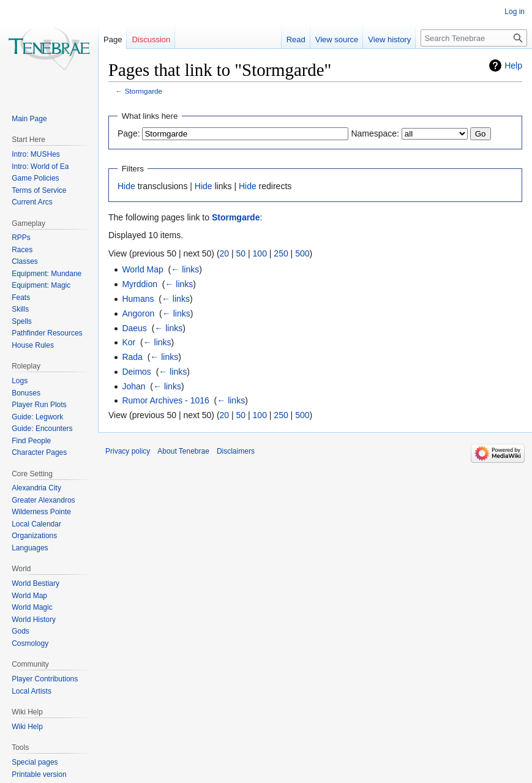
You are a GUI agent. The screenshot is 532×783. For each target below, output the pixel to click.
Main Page (29, 119)
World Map (142, 269)
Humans (138, 299)
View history (389, 39)
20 (225, 253)
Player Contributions (45, 679)
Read (296, 39)
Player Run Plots (39, 405)
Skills (20, 309)
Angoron (138, 313)
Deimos (136, 372)
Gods (21, 631)
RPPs (21, 238)
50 (241, 253)
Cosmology (30, 643)
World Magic (32, 607)
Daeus (134, 328)
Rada (132, 357)
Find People (31, 441)
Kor (129, 342)
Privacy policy (128, 451)
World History (34, 620)
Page (113, 39)
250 (281, 253)
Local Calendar (36, 524)
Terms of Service (39, 190)
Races (22, 250)
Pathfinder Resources (47, 333)
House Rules (33, 345)
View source (337, 39)
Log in (515, 12)
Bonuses (26, 393)
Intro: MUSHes (36, 154)
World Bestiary (36, 583)
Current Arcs (32, 202)
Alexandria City (36, 488)
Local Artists (32, 691)
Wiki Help (27, 727)
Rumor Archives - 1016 (165, 400)
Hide (126, 186)
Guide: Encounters (42, 429)
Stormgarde (144, 91)
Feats (21, 298)
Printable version (39, 774)
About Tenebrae (183, 451)
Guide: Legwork (37, 417)
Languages (30, 548)
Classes (25, 261)
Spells (22, 321)
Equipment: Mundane (47, 274)
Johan (133, 386)
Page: (129, 133)
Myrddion (140, 284)
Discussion (151, 39)
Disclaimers (236, 451)
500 (302, 253)
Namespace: (375, 133)
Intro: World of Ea (40, 167)
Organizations (34, 536)
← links (185, 269)
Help (513, 66)
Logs (20, 381)
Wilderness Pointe (41, 512)
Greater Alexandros (43, 500)
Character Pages (39, 452)
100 (260, 253)
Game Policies (35, 178)
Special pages (35, 762)
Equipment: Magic (41, 285)
